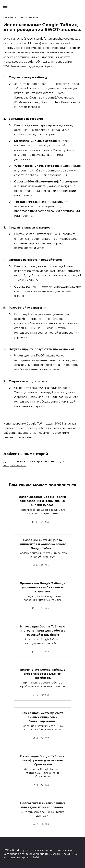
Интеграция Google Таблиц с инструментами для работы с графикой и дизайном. (43, 631)
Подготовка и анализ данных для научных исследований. (43, 805)
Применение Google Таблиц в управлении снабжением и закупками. (43, 587)
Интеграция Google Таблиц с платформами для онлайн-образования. (43, 760)
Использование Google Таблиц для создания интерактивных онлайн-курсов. (43, 501)
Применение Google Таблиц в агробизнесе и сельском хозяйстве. (43, 674)
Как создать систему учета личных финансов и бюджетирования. (43, 717)
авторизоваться (15, 465)
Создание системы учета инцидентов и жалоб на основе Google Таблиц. (42, 544)
